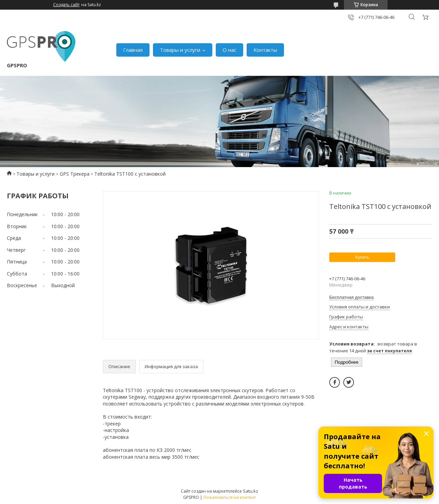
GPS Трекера (75, 174)
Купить (362, 257)
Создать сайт (66, 5)
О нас (229, 50)
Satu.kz (251, 491)
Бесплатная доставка (351, 297)
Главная (133, 50)
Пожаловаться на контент (230, 497)
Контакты (265, 50)
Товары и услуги (180, 50)
